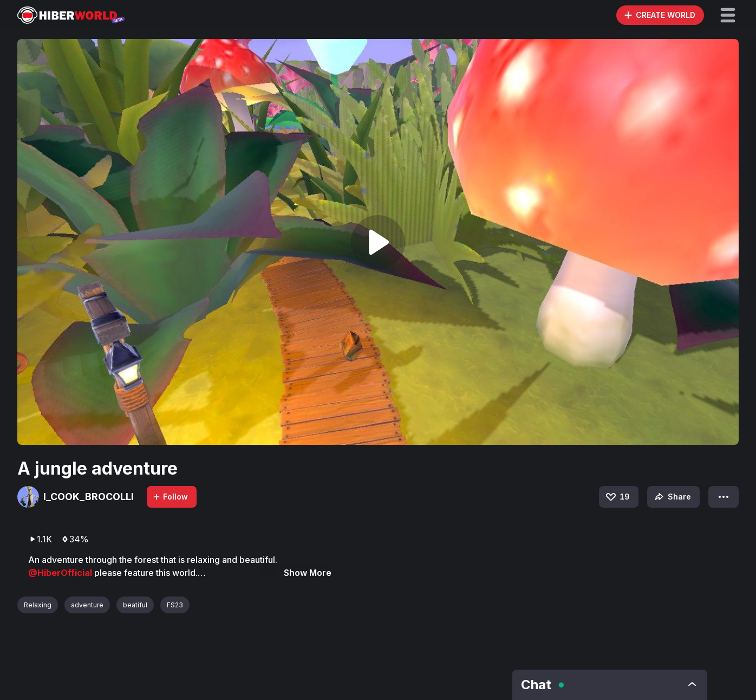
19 (617, 497)
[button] (728, 15)
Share (672, 497)
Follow (170, 497)
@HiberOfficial (61, 573)
